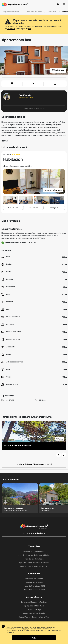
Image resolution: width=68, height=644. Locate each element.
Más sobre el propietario (34, 108)
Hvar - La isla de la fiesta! (34, 559)
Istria (30, 29)
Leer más (6, 141)
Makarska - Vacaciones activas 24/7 (34, 566)
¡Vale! (34, 638)
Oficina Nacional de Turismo (34, 590)
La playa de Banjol (34, 609)
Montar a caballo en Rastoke (34, 613)
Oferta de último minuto (34, 582)
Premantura (11, 29)
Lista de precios (54, 208)
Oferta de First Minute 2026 (34, 586)
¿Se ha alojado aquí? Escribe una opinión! (34, 464)
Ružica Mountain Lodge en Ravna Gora (34, 617)
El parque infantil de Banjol (34, 606)
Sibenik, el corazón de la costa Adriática (34, 555)
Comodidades (13, 208)
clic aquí (25, 629)
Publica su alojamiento (34, 579)
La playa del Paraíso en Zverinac (34, 602)
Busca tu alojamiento (34, 533)
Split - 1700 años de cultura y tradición (34, 563)
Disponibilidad (33, 208)
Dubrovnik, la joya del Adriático (34, 551)
